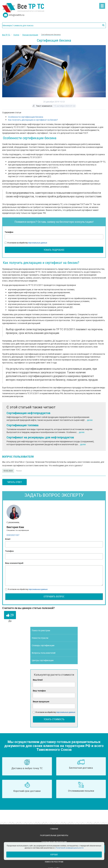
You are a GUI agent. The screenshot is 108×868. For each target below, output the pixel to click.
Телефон (9, 232)
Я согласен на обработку (26, 243)
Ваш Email (38, 680)
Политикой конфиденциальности (70, 848)
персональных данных (38, 243)
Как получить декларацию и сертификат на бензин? (33, 120)
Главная (54, 829)
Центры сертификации (43, 660)
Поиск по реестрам (41, 630)
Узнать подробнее (54, 250)
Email (8, 539)
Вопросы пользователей (44, 653)
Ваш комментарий (14, 563)
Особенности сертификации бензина (26, 117)
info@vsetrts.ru (17, 15)
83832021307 (13, 535)
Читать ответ (15, 482)
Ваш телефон (39, 691)
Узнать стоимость (54, 719)
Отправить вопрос (54, 596)
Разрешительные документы (54, 835)
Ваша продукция (41, 701)
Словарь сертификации (43, 645)
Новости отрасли (40, 638)
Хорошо (54, 854)
